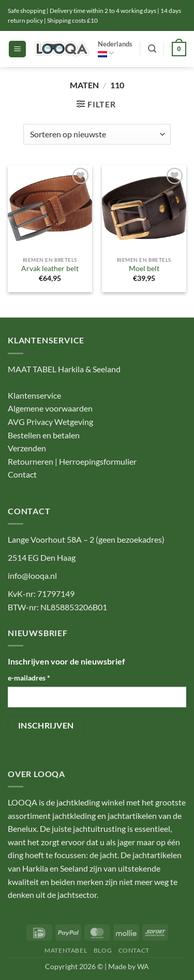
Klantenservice (34, 395)
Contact (22, 474)
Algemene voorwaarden (50, 408)
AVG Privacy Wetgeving (50, 422)
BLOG (103, 950)
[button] (17, 49)
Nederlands (115, 49)
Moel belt (144, 268)
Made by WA (129, 966)
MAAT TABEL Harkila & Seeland (64, 369)
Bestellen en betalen (44, 435)
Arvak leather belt (50, 268)
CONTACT (134, 950)
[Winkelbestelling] (97, 134)
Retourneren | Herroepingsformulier (72, 461)
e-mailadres (29, 678)
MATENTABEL (66, 950)
